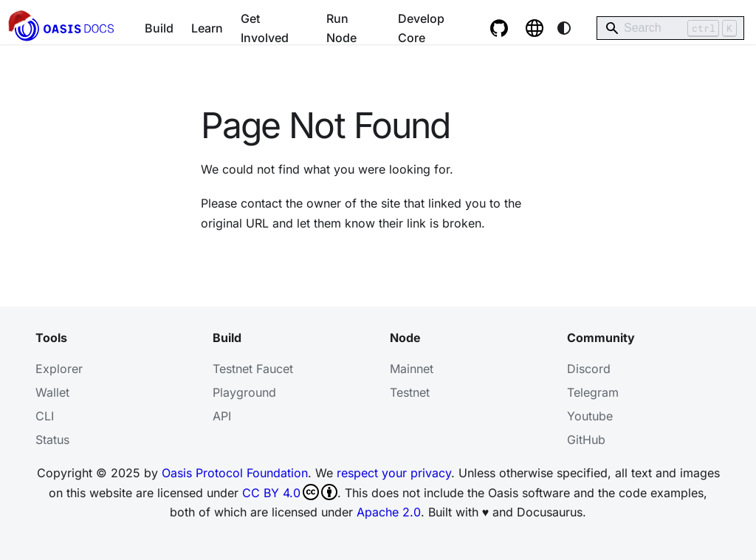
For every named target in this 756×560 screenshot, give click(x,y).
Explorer (59, 369)
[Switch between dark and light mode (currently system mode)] (564, 28)
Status (52, 440)
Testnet (410, 392)
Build (159, 28)
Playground (244, 392)
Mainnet (412, 369)
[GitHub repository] (499, 28)
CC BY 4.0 (290, 492)
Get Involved (265, 28)
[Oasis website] (535, 28)
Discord (589, 369)
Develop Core (421, 28)
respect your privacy (394, 473)
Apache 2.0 (389, 512)
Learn (207, 28)
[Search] (670, 28)
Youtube (590, 416)
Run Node (341, 28)
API (222, 416)
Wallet (52, 392)
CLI (45, 416)
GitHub (586, 440)
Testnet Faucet (253, 369)
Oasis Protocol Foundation (235, 473)
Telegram (593, 392)
